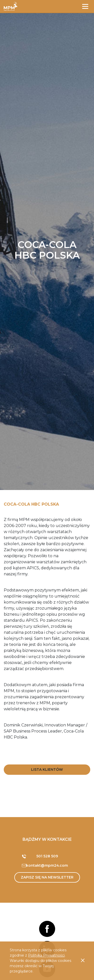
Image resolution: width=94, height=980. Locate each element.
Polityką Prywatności (46, 955)
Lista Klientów (47, 769)
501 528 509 (47, 856)
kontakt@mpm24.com (47, 865)
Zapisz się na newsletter (47, 877)
